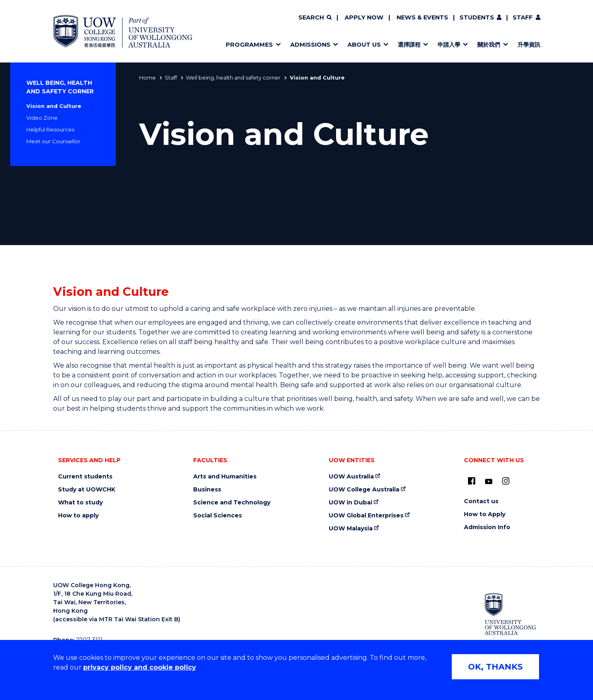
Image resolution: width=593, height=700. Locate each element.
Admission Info (487, 527)
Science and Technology (232, 503)
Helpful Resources (50, 129)
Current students (85, 477)
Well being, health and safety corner (233, 78)
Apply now (364, 17)
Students (477, 17)
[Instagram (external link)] (506, 481)
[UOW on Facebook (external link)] (472, 481)
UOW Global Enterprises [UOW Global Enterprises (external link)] (366, 516)
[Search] (315, 18)
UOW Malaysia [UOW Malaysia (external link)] (351, 529)
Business (207, 490)
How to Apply (485, 514)
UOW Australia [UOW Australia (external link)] (351, 477)
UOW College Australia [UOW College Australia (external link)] (364, 490)
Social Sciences (218, 516)
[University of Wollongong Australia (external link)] (510, 614)
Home (148, 78)
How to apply (78, 516)
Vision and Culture (54, 106)
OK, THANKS (495, 667)
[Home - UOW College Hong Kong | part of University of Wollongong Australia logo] (123, 31)
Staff (523, 17)
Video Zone (42, 118)
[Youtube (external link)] (489, 482)
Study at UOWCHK (87, 490)
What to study (80, 503)
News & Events (422, 17)
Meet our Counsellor (53, 141)
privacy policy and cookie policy (140, 667)
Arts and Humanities (225, 477)
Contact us (481, 501)
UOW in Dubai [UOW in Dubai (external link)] (350, 503)
